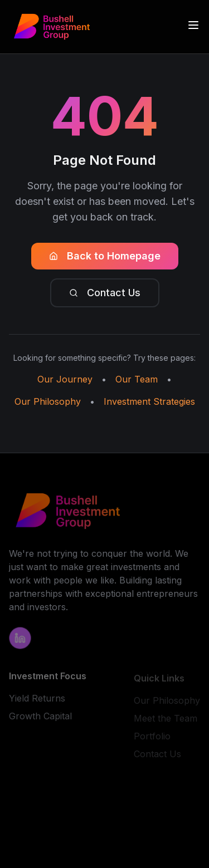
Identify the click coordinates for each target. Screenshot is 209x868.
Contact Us (105, 293)
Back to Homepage (105, 256)
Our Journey (65, 379)
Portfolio (152, 738)
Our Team (137, 379)
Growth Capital (40, 717)
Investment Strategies (149, 401)
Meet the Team (166, 720)
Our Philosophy (48, 401)
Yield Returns (37, 699)
